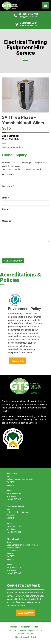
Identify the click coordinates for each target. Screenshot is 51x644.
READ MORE (18, 361)
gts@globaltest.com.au (29, 17)
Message (6, 221)
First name (7, 174)
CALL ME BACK (26, 613)
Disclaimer (25, 627)
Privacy (14, 627)
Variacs (20, 147)
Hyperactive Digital (28, 637)
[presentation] (23, 250)
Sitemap (37, 627)
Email (5, 198)
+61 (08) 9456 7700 (29, 14)
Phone (5, 209)
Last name (7, 186)
